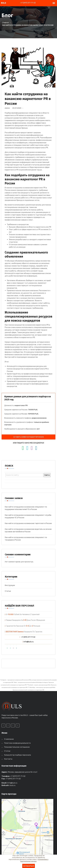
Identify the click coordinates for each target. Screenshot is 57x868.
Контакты (8, 759)
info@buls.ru (28, 642)
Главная (5, 23)
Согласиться (29, 866)
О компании (9, 739)
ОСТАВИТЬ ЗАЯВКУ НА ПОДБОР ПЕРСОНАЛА (29, 437)
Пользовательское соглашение (17, 747)
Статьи (8, 591)
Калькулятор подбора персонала (18, 755)
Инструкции (10, 585)
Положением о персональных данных (34, 860)
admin (7, 108)
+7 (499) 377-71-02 (28, 3)
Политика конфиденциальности (17, 743)
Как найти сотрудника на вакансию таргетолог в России (28, 523)
